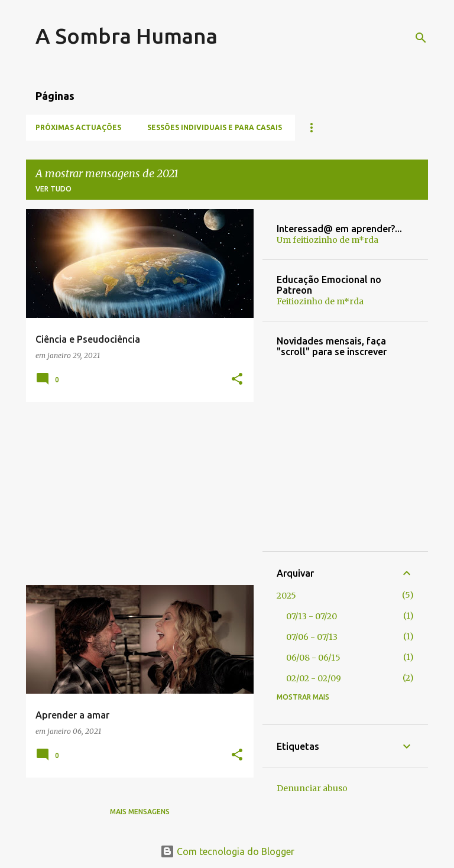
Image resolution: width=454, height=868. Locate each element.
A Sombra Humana (127, 36)
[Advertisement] (135, 493)
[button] (237, 380)
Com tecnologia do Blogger (227, 851)
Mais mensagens (140, 812)
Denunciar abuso (312, 788)
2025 (286, 596)
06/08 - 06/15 (313, 658)
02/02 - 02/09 (314, 678)
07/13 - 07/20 (312, 616)
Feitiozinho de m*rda (320, 301)
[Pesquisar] (421, 38)
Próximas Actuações (78, 127)
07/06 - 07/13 (312, 637)
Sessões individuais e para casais (215, 127)
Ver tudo (53, 189)
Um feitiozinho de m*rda (327, 240)
